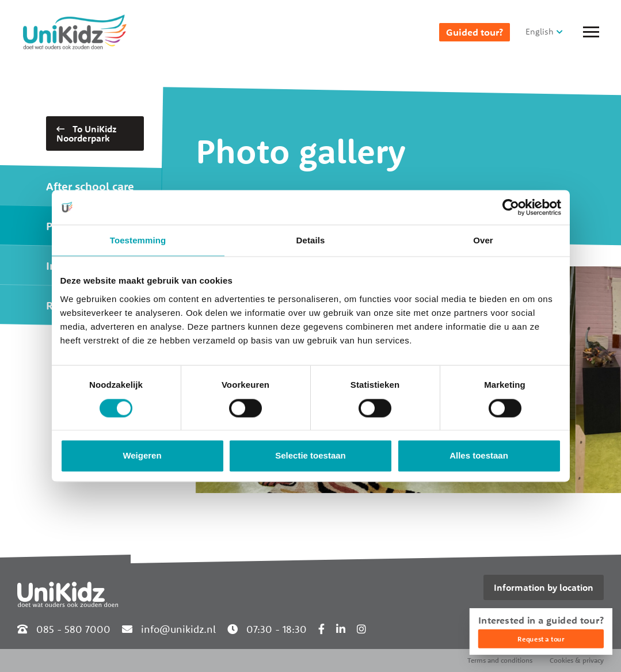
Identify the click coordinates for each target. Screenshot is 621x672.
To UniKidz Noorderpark (87, 133)
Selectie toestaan (310, 456)
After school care (90, 186)
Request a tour (541, 639)
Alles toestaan (479, 456)
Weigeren (142, 456)
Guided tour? (475, 32)
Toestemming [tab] (138, 240)
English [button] (540, 31)
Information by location (544, 587)
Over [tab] (483, 240)
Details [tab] (311, 240)
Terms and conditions (500, 660)
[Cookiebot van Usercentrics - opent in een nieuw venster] (511, 207)
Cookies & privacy (577, 660)
